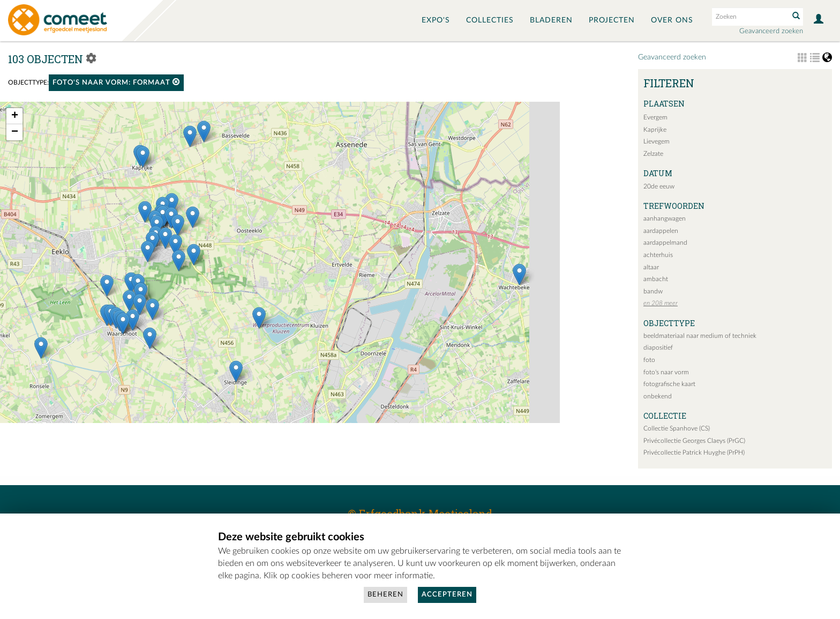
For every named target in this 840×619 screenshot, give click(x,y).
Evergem (655, 117)
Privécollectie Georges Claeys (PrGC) (694, 441)
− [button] (15, 132)
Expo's (436, 20)
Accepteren (447, 595)
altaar (651, 267)
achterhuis (658, 255)
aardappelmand (665, 243)
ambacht (656, 279)
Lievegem (657, 141)
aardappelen (661, 231)
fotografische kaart (669, 384)
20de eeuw (659, 186)
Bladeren (551, 20)
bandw (653, 291)
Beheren (385, 595)
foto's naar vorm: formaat (116, 82)
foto (649, 360)
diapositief (658, 348)
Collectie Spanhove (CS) (677, 428)
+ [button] (15, 116)
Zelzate (653, 154)
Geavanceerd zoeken (771, 31)
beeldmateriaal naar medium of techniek (700, 336)
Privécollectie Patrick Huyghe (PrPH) (694, 452)
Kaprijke (655, 130)
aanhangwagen (665, 218)
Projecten (612, 20)
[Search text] (749, 17)
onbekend (658, 396)
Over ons (672, 20)
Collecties (490, 20)
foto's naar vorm (666, 372)
